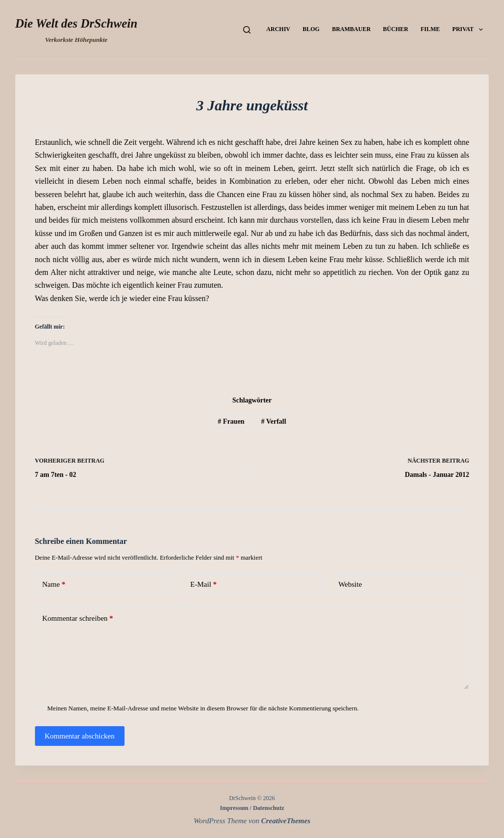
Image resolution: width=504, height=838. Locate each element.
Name (54, 585)
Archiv (278, 29)
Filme (430, 29)
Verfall (273, 421)
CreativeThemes (286, 821)
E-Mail (204, 585)
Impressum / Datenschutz (252, 808)
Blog (311, 29)
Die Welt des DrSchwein (76, 23)
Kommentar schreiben (78, 619)
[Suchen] (247, 30)
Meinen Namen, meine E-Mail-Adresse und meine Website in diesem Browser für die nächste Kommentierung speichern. (203, 708)
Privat (470, 30)
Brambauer (351, 29)
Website (350, 584)
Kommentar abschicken (80, 736)
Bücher (395, 29)
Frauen (231, 421)
